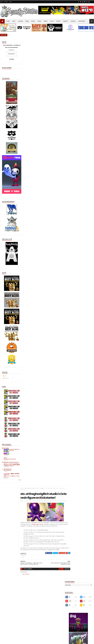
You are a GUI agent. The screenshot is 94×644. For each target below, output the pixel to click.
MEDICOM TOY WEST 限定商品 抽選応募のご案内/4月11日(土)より (9, 437)
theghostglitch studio (37, 78)
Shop (10, 2)
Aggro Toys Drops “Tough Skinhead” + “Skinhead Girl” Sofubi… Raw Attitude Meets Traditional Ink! (81, 378)
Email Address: (8, 58)
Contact (6, 2)
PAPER (46, 21)
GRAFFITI (66, 21)
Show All (13, 454)
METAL (33, 21)
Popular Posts (88, 371)
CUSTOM (20, 21)
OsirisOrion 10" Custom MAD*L (47, 591)
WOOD (39, 21)
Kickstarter (33, 41)
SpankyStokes (8, 633)
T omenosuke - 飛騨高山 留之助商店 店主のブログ (9, 447)
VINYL (14, 21)
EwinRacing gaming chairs (82, 252)
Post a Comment (25, 128)
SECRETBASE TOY (8, 441)
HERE (58, 103)
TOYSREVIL (6, 416)
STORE (8, 21)
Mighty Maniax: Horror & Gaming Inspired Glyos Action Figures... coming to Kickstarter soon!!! (82, 589)
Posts (5, 354)
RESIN (27, 21)
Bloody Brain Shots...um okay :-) (79, 565)
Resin (37, 41)
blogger (59, 123)
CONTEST (73, 21)
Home (1, 2)
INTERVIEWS (82, 21)
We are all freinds (7, 442)
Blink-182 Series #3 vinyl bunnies (79, 572)
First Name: (8, 54)
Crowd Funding (26, 41)
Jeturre (5, 425)
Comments (6, 357)
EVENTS (58, 21)
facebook (64, 123)
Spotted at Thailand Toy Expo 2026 (12, 418)
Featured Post (77, 371)
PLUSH (52, 21)
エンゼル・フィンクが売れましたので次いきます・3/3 (9, 450)
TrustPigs (41, 41)
